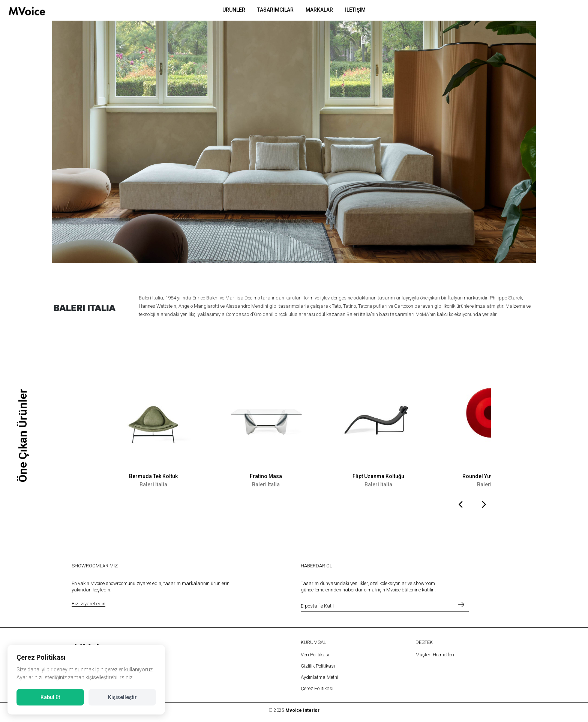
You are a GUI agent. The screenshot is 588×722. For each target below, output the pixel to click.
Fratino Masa (266, 476)
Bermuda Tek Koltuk (153, 476)
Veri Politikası (315, 655)
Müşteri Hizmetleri (435, 655)
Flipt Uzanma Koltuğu (378, 476)
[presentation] (461, 505)
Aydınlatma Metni (319, 677)
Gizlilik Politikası (318, 666)
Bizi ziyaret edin (88, 604)
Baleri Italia (153, 484)
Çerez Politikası (317, 688)
